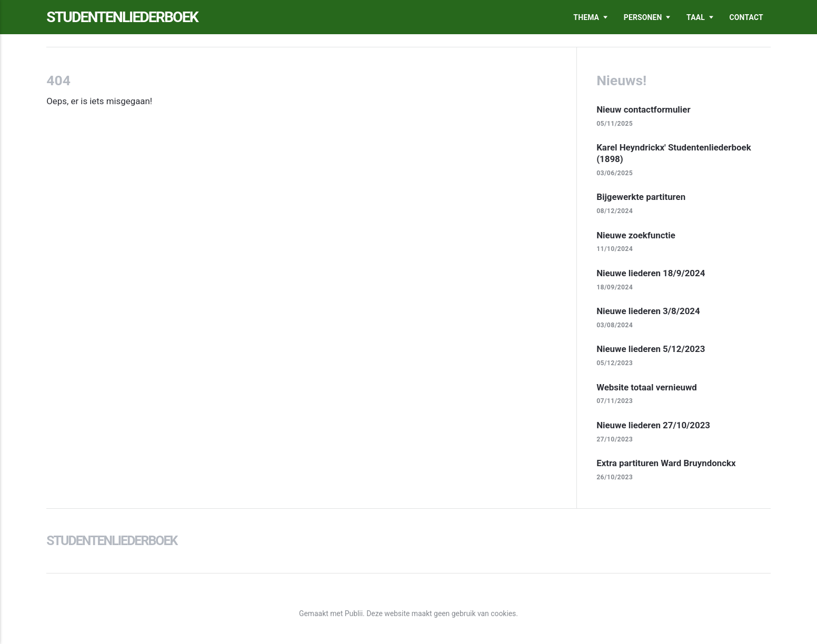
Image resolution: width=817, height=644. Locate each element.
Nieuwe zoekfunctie (636, 235)
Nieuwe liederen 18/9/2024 (651, 273)
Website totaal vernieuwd (647, 387)
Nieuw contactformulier (643, 109)
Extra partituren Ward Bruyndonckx (666, 463)
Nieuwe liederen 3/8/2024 (648, 311)
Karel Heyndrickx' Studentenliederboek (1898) (674, 153)
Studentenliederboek (122, 17)
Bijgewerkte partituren (641, 197)
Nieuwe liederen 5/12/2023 (651, 349)
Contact (746, 17)
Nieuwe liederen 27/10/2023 (653, 425)
